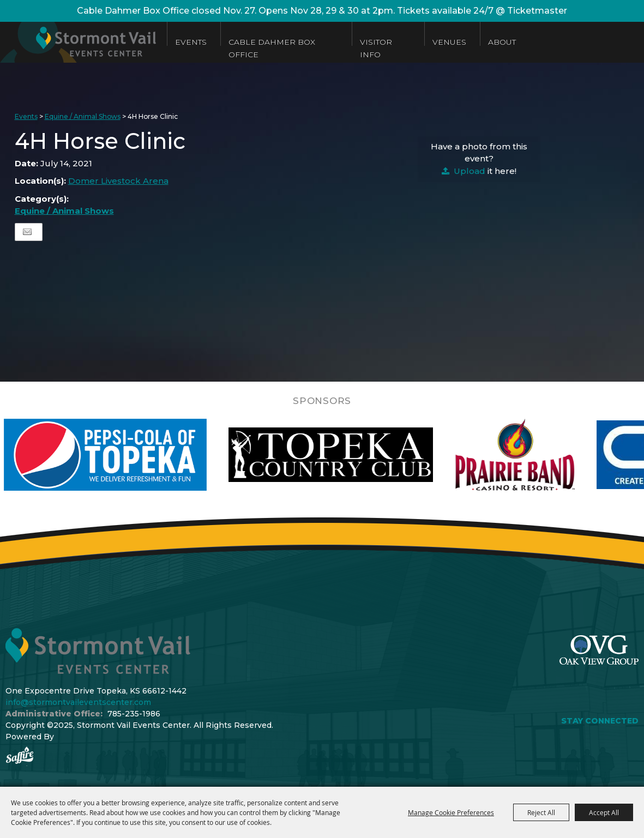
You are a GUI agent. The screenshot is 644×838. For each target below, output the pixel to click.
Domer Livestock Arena (118, 181)
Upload (470, 171)
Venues (449, 42)
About (502, 42)
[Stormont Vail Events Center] (78, 42)
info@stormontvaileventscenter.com (78, 702)
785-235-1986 (134, 714)
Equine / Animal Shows (83, 116)
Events (191, 42)
